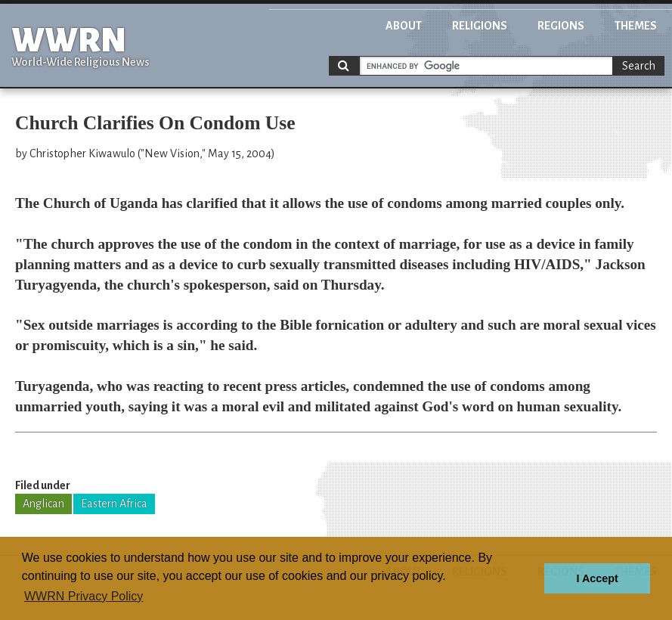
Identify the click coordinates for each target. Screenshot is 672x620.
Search (639, 66)
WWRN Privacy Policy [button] (84, 596)
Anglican (43, 504)
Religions (480, 26)
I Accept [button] (597, 578)
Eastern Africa (114, 504)
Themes (636, 26)
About (404, 26)
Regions (561, 26)
